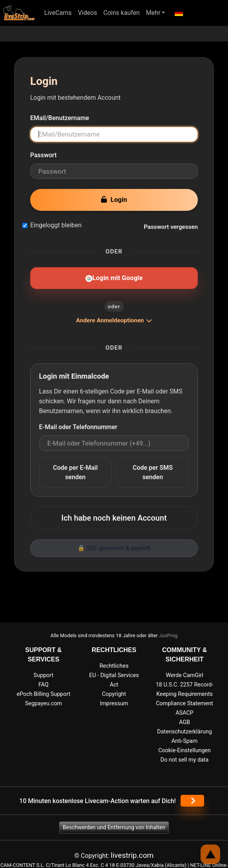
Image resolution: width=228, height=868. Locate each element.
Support (44, 675)
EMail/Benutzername (60, 118)
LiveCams (58, 13)
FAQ (43, 685)
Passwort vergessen (171, 227)
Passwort (43, 155)
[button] (178, 13)
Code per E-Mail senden (75, 472)
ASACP (185, 713)
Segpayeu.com (44, 704)
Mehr (153, 13)
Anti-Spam (185, 741)
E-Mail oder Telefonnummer (78, 427)
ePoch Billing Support (43, 694)
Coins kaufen (122, 13)
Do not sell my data (185, 760)
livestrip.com (132, 855)
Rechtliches (114, 666)
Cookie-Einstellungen (185, 750)
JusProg (168, 635)
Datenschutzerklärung (185, 732)
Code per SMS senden (153, 472)
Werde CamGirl (185, 675)
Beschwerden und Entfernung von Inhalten (114, 827)
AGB (185, 722)
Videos (88, 13)
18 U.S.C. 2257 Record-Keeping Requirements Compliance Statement (185, 694)
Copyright (114, 694)
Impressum (114, 704)
